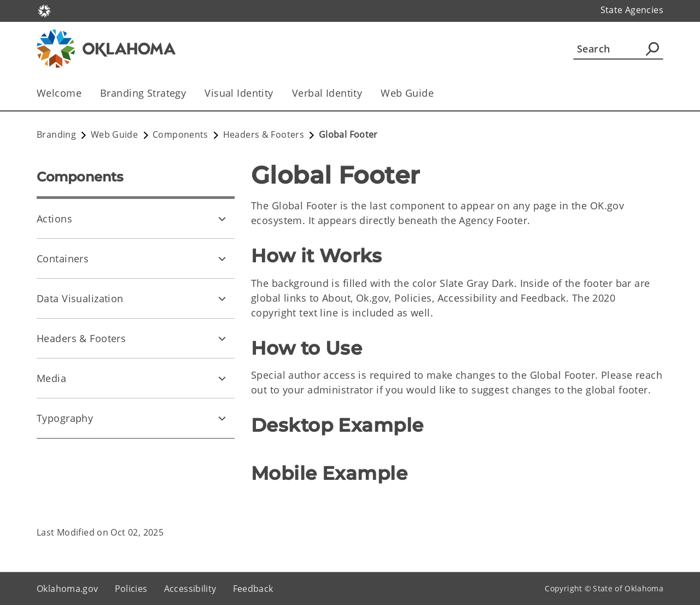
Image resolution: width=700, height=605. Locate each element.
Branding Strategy (143, 93)
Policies (131, 589)
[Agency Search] (652, 49)
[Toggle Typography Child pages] (222, 418)
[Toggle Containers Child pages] (222, 259)
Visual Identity (239, 93)
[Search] (618, 49)
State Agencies (632, 10)
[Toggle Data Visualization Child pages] (222, 298)
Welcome (59, 93)
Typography (65, 418)
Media (51, 378)
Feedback (253, 589)
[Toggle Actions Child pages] (222, 219)
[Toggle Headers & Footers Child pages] (222, 338)
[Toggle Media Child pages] (222, 378)
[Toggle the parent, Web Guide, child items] (437, 93)
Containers (63, 259)
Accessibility (190, 589)
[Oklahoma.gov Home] (44, 10)
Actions (54, 219)
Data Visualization (80, 298)
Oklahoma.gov (68, 589)
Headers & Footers (81, 338)
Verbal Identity (327, 93)
